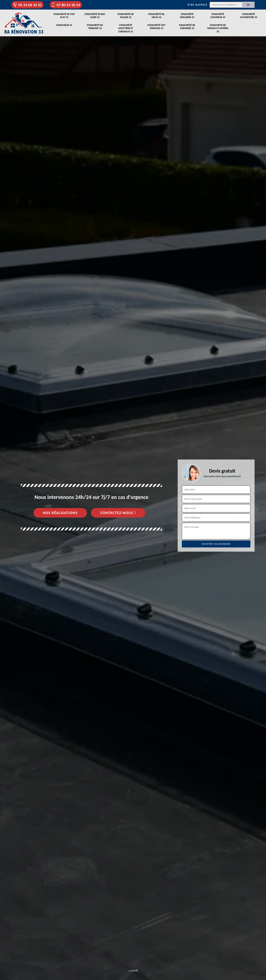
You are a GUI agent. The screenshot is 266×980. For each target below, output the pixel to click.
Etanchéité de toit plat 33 (64, 16)
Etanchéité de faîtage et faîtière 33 (218, 28)
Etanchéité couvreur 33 (218, 16)
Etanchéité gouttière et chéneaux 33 (126, 28)
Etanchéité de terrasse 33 (95, 27)
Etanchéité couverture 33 (249, 16)
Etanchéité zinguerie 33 (187, 16)
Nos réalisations (60, 513)
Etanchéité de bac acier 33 (95, 16)
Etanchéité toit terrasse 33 (156, 27)
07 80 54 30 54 (66, 5)
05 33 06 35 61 (27, 5)
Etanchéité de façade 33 (126, 16)
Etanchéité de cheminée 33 (187, 27)
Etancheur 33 (64, 25)
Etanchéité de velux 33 (156, 16)
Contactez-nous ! (118, 513)
